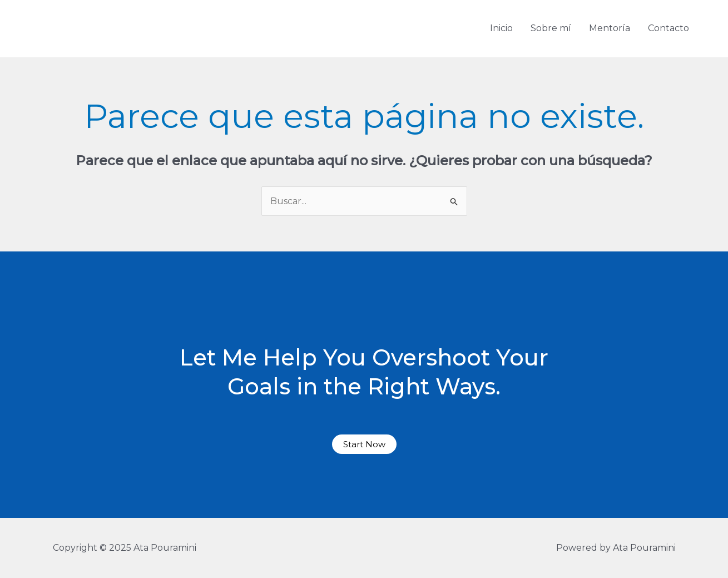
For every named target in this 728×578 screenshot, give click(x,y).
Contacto (668, 28)
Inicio (501, 28)
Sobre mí (551, 28)
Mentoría (610, 28)
